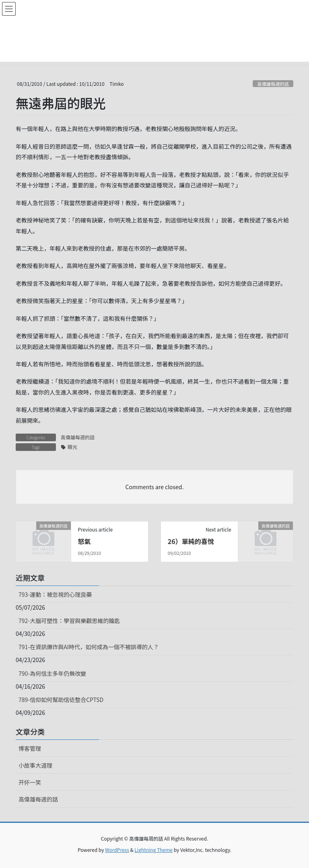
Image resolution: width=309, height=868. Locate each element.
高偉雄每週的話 (273, 84)
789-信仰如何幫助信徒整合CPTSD (61, 700)
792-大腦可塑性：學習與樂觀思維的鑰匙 (69, 621)
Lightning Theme (153, 850)
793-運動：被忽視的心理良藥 (55, 594)
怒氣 (84, 541)
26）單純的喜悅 (191, 541)
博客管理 (30, 748)
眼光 (72, 447)
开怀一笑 (30, 782)
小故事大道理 (35, 765)
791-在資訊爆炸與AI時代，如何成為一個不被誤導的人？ (89, 647)
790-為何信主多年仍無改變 (52, 673)
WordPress (117, 850)
